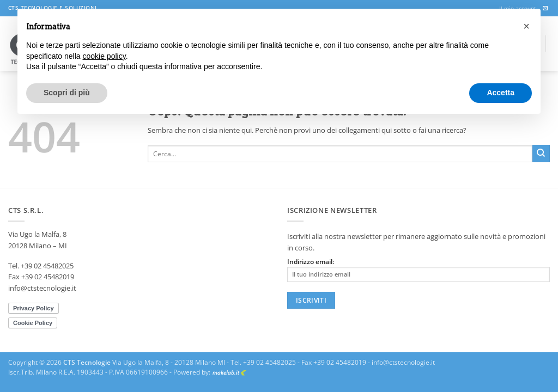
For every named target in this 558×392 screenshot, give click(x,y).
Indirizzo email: (418, 270)
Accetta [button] (501, 93)
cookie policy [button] (104, 56)
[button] (526, 26)
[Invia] (541, 154)
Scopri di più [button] (67, 93)
